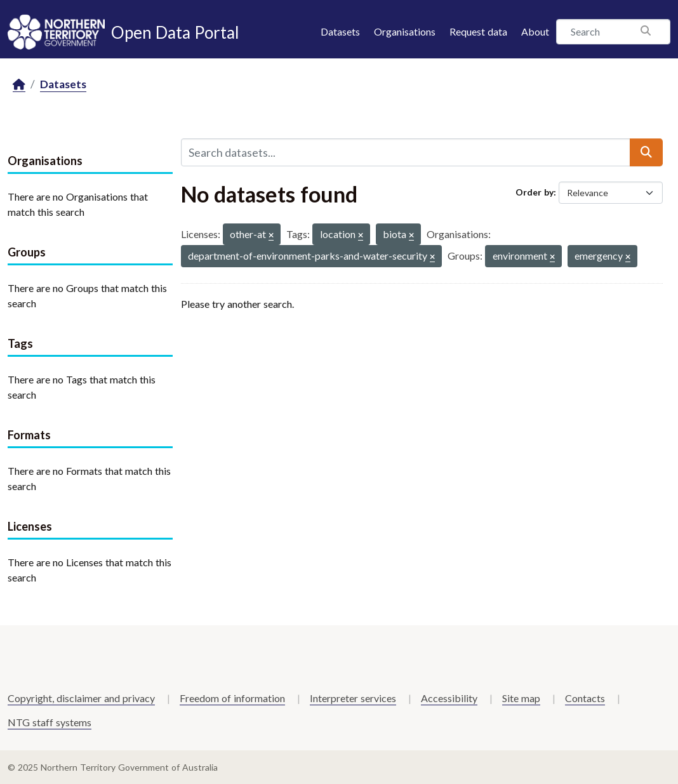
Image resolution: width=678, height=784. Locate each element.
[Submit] (646, 152)
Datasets (340, 31)
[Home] (19, 85)
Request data (478, 31)
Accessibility (449, 698)
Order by (535, 192)
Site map (521, 698)
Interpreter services (353, 698)
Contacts (585, 698)
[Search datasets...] (406, 152)
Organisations (405, 31)
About (535, 31)
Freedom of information (232, 698)
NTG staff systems (50, 722)
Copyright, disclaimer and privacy (81, 698)
